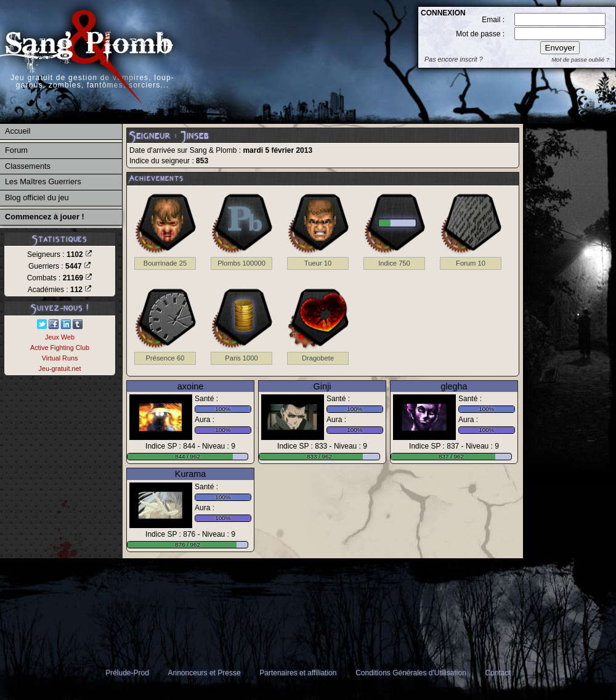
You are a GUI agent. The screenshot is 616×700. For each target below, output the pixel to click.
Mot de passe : (480, 34)
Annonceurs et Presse (205, 673)
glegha (454, 386)
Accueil (18, 131)
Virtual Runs (60, 358)
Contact (498, 673)
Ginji (322, 386)
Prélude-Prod (127, 673)
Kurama (190, 474)
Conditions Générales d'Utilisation (411, 673)
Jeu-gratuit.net (59, 368)
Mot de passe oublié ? (580, 59)
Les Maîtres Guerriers (43, 181)
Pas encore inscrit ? (454, 59)
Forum (16, 150)
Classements (28, 166)
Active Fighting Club (60, 348)
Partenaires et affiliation (298, 673)
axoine (190, 386)
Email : (493, 20)
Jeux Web (60, 337)
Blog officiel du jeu (37, 197)
